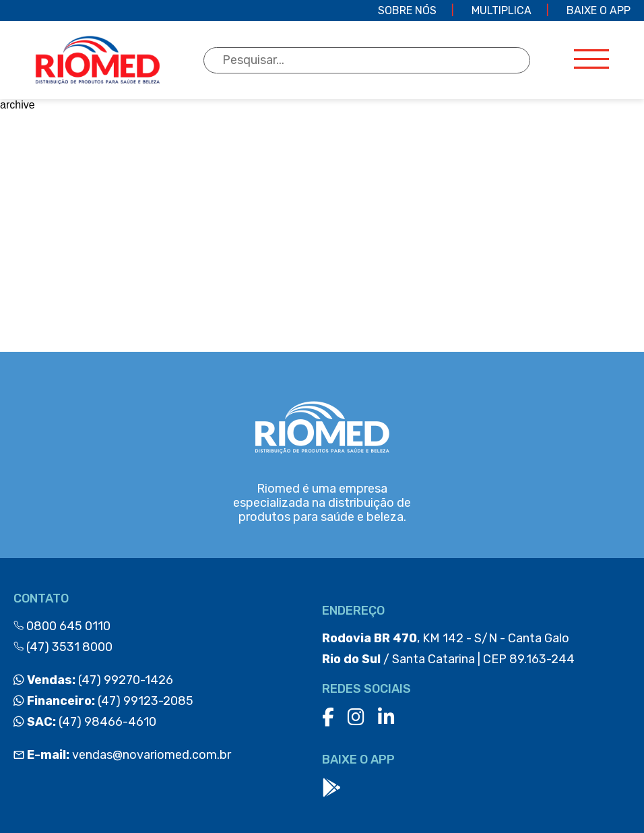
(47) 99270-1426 (93, 680)
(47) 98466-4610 (85, 722)
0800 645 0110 (62, 626)
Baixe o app (599, 10)
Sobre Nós (407, 10)
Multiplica (502, 10)
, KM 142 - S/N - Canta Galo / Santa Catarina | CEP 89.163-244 (448, 649)
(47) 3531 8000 (63, 647)
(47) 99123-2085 (103, 701)
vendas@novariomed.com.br (122, 755)
